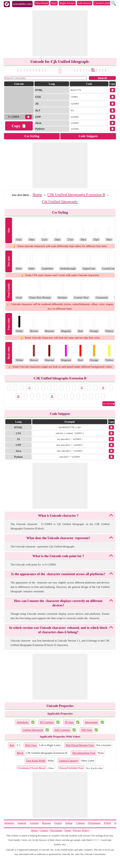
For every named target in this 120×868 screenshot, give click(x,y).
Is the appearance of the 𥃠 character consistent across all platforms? (58, 574)
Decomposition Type (84, 753)
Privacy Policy (81, 830)
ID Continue (47, 722)
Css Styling (32, 136)
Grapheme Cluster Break (32, 768)
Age (12, 745)
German (34, 823)
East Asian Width (36, 761)
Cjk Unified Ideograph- (60, 202)
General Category (69, 761)
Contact (44, 830)
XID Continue (62, 730)
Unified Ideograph (33, 730)
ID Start (69, 722)
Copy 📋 (19, 126)
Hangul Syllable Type (71, 768)
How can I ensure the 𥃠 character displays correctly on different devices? (58, 603)
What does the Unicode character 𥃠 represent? (58, 538)
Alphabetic (23, 722)
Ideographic (91, 722)
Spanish (22, 823)
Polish (107, 823)
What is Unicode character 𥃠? (58, 516)
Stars (54, 3)
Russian (46, 823)
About (34, 830)
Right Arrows (67, 3)
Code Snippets (88, 136)
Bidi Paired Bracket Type (80, 745)
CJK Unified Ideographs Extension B (76, 195)
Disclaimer (56, 830)
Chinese (80, 823)
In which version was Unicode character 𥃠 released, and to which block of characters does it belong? (58, 630)
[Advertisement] (60, 33)
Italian (69, 823)
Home (37, 195)
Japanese (9, 823)
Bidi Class (31, 745)
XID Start (87, 730)
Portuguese (94, 823)
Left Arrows (85, 3)
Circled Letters (103, 3)
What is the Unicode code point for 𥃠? (58, 556)
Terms (68, 830)
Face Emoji (42, 3)
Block (20, 753)
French (58, 823)
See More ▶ (109, 404)
